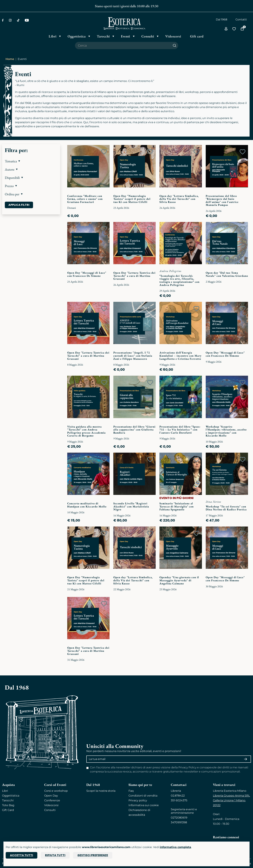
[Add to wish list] (104, 152)
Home (10, 59)
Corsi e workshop (56, 791)
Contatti (241, 19)
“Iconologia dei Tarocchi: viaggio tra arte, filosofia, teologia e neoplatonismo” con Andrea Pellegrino (179, 280)
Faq (131, 791)
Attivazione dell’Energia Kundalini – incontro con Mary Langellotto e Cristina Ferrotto (181, 356)
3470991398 (179, 822)
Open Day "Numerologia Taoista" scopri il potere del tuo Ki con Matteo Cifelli (132, 199)
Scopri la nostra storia (101, 791)
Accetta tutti (21, 855)
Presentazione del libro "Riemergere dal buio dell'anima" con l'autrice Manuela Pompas (222, 200)
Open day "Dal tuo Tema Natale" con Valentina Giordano (227, 274)
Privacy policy (138, 800)
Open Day (51, 796)
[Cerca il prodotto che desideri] (123, 46)
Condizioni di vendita (143, 796)
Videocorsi (51, 805)
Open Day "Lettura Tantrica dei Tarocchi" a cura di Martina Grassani (134, 276)
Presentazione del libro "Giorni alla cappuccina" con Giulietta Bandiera (134, 430)
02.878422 (178, 796)
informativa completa (175, 847)
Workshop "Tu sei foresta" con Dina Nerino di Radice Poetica (226, 508)
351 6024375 (179, 800)
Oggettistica (11, 796)
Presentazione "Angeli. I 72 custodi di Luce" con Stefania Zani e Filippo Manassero (133, 356)
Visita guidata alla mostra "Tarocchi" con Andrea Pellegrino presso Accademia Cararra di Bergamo (86, 431)
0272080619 (179, 818)
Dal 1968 (222, 19)
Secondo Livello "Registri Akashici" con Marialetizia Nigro (131, 506)
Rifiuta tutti (55, 855)
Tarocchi (8, 800)
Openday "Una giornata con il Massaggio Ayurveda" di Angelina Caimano (179, 580)
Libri (5, 791)
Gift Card (8, 810)
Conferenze (52, 800)
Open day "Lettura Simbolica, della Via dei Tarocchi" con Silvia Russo (179, 199)
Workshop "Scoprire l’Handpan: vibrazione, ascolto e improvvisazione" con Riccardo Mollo (226, 431)
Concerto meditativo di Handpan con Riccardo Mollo (87, 505)
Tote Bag (8, 805)
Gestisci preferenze (93, 855)
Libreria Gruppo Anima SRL (231, 796)
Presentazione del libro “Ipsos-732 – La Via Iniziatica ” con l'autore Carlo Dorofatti (180, 430)
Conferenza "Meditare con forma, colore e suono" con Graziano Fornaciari (85, 199)
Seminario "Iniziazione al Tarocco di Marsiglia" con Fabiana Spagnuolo (177, 506)
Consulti (50, 810)
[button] (31, 161)
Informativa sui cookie (144, 805)
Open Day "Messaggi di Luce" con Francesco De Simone (87, 274)
